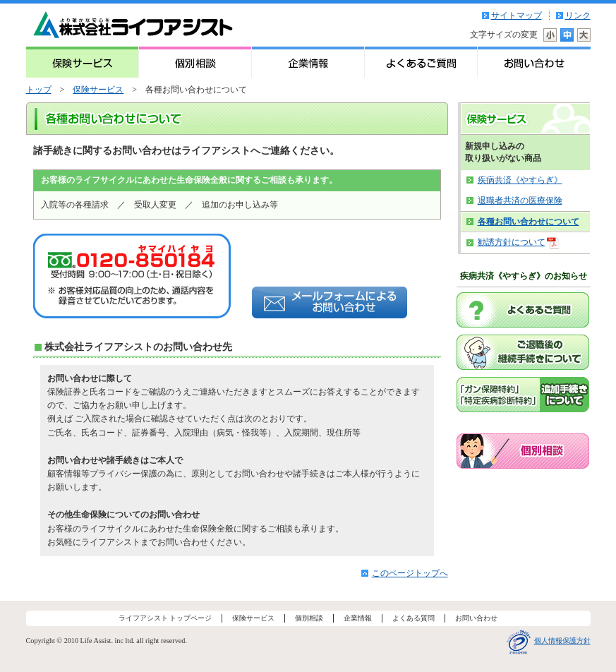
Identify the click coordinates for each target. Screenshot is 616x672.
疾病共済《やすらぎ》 (520, 180)
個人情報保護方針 (562, 641)
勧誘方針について (511, 243)
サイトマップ (517, 16)
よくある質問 (413, 618)
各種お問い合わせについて (529, 222)
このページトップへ (410, 573)
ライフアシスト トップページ (165, 618)
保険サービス (98, 90)
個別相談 (309, 618)
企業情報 (358, 618)
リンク (578, 16)
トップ (39, 90)
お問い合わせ (476, 618)
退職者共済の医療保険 (520, 200)
